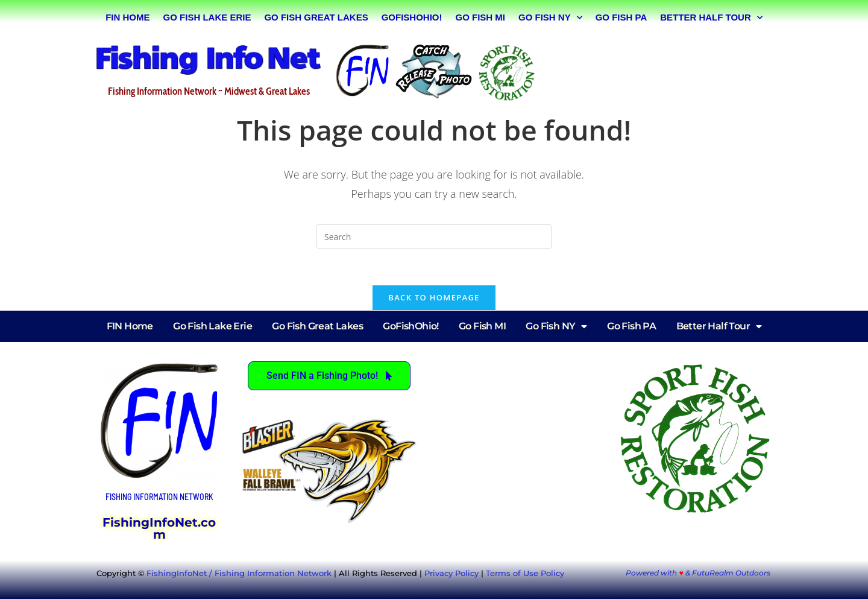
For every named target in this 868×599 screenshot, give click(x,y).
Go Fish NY (550, 18)
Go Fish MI (480, 17)
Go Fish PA (621, 17)
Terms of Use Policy (525, 573)
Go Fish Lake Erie (207, 17)
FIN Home (127, 17)
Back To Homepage (434, 297)
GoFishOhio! (412, 17)
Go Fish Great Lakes (316, 17)
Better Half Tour (711, 18)
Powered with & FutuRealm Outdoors (698, 573)
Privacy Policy (451, 573)
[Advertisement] (659, 71)
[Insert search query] (434, 236)
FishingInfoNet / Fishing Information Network (239, 573)
